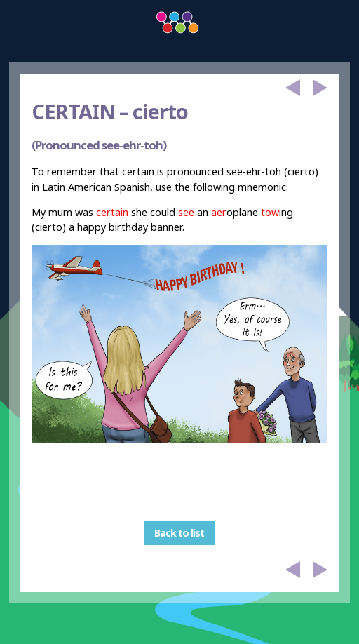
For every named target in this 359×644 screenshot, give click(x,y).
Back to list (179, 533)
